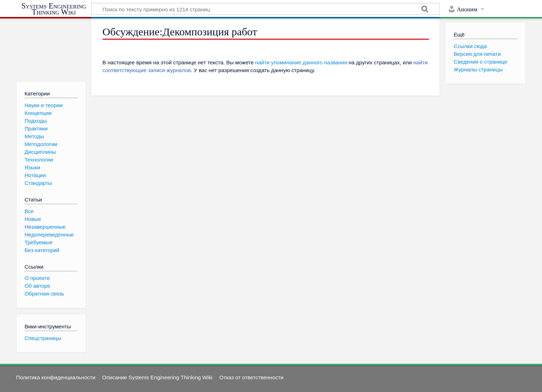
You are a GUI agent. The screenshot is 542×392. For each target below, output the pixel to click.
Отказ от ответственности (251, 377)
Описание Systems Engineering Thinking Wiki (157, 377)
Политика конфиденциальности (56, 377)
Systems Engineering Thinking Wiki (54, 9)
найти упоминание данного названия (301, 62)
